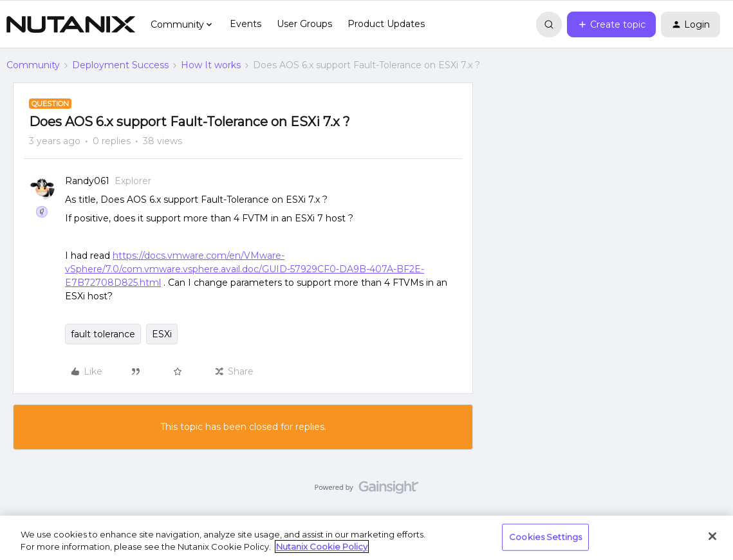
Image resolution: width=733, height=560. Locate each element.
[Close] (712, 536)
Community (33, 65)
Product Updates (386, 24)
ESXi (162, 334)
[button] (611, 24)
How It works (211, 65)
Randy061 (87, 181)
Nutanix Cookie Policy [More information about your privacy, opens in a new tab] (322, 546)
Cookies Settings (545, 537)
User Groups (304, 24)
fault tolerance (103, 334)
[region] (366, 538)
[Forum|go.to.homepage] (71, 24)
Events (246, 24)
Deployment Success (120, 65)
